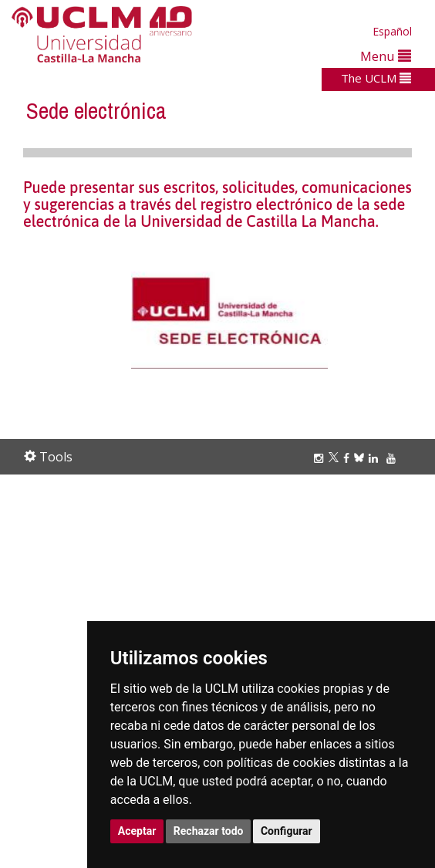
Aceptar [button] (137, 831)
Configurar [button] (287, 831)
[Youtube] (393, 458)
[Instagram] (321, 458)
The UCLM (376, 78)
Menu (386, 56)
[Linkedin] (373, 458)
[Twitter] (336, 458)
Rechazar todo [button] (209, 831)
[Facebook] (349, 458)
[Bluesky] (361, 458)
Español (392, 31)
